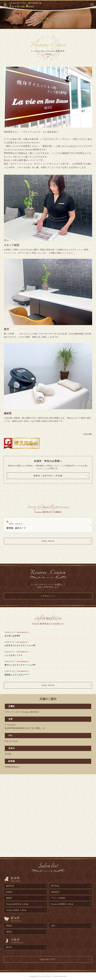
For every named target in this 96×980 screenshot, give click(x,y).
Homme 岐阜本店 (17, 904)
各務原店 (55, 892)
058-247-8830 (11, 741)
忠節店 (9, 892)
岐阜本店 (10, 886)
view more (48, 541)
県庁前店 (55, 886)
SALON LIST (48, 959)
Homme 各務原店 (62, 904)
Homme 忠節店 (16, 910)
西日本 (9, 947)
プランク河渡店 (58, 898)
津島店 (9, 926)
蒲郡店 (9, 932)
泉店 (53, 926)
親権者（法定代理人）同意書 (48, 476)
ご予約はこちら (48, 596)
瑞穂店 (9, 898)
